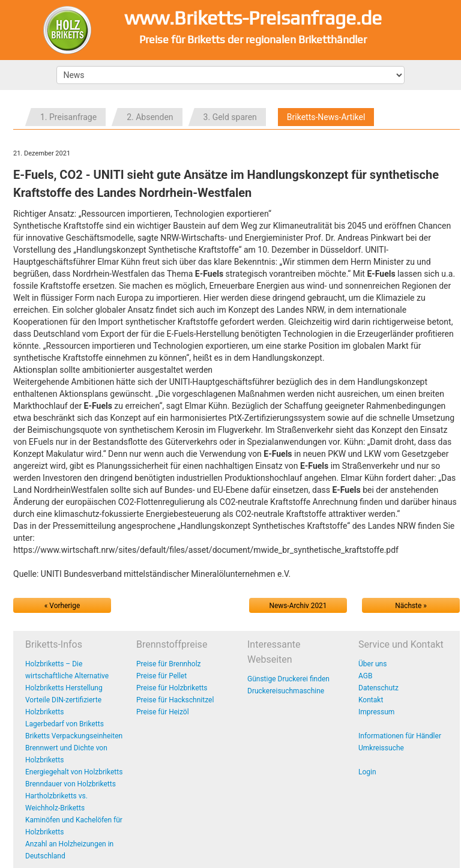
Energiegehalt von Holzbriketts (74, 772)
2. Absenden (150, 117)
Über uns (372, 664)
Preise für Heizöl (163, 712)
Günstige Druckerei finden (288, 679)
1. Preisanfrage (68, 117)
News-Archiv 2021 (298, 606)
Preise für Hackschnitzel (175, 700)
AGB (365, 676)
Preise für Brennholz (169, 664)
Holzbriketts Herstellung (64, 688)
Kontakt (371, 700)
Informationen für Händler (400, 736)
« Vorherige (62, 606)
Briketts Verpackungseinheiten (74, 736)
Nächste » (411, 606)
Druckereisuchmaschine (286, 691)
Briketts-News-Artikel (326, 117)
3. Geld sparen (230, 117)
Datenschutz (378, 688)
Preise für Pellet (161, 676)
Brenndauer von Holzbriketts (71, 784)
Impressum (376, 712)
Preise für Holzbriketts (172, 688)
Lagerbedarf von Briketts (65, 724)
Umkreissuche (381, 748)
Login (367, 772)
